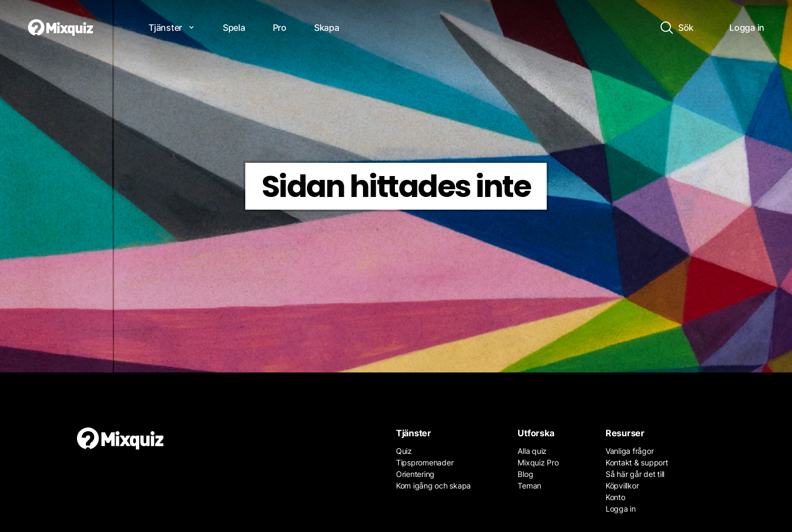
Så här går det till (635, 474)
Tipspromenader (425, 462)
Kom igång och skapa (433, 486)
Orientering (415, 474)
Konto (615, 497)
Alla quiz (532, 451)
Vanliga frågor (629, 451)
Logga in (621, 509)
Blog (525, 474)
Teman (529, 486)
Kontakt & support (637, 462)
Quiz (404, 451)
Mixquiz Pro (538, 462)
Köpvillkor (622, 486)
